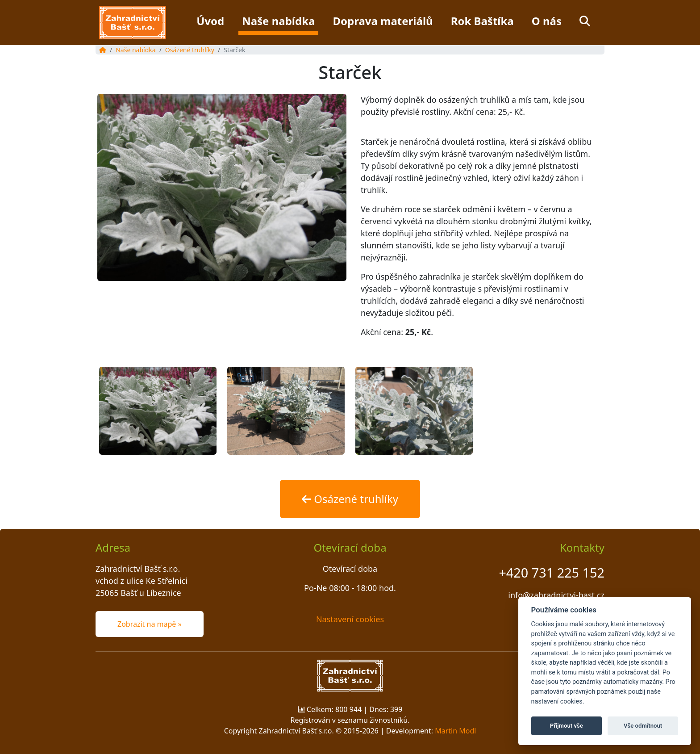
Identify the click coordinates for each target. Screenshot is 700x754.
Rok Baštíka (482, 21)
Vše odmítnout (643, 726)
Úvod (210, 21)
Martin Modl (455, 731)
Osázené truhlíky (190, 50)
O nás (547, 21)
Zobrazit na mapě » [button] (150, 624)
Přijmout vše (567, 726)
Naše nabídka (278, 21)
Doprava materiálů (383, 21)
